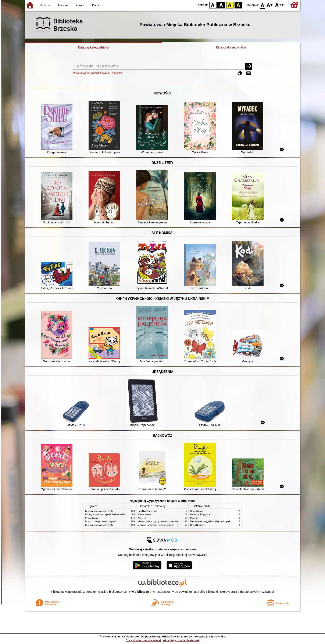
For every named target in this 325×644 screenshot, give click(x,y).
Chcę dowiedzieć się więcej (143, 640)
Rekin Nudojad (197, 525)
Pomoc (80, 5)
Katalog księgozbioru (93, 47)
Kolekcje (117, 73)
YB (230, 5)
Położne (194, 518)
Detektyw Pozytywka (147, 511)
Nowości (45, 5)
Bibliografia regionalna (231, 47)
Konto (96, 5)
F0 (262, 5)
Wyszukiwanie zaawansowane (91, 73)
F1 (270, 5)
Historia (63, 5)
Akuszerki (142, 518)
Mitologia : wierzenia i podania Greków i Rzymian (108, 515)
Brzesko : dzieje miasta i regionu (101, 521)
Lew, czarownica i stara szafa (99, 511)
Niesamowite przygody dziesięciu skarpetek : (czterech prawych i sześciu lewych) (176, 521)
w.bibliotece (142, 592)
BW (221, 5)
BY (238, 5)
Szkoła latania (92, 518)
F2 (280, 5)
